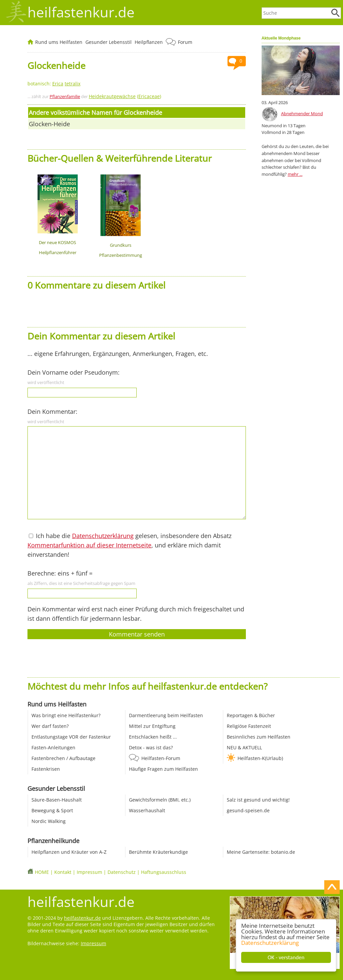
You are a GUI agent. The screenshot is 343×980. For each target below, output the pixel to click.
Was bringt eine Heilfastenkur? (66, 715)
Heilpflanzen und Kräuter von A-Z (69, 852)
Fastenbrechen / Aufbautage (63, 758)
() (125, 96)
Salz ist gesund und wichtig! (258, 800)
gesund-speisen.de (248, 810)
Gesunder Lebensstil (109, 42)
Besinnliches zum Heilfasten (259, 737)
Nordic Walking (49, 821)
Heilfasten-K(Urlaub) (260, 758)
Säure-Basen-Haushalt (57, 800)
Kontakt (63, 872)
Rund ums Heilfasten (59, 42)
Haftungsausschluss (164, 872)
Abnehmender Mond (302, 114)
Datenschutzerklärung (270, 943)
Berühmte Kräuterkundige (158, 852)
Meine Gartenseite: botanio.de (261, 852)
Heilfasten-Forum (161, 758)
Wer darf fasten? (50, 726)
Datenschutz (122, 872)
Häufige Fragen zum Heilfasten (163, 769)
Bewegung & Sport (52, 810)
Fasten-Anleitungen (53, 747)
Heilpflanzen (149, 42)
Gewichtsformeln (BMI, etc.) (160, 800)
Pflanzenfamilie (65, 96)
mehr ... (295, 174)
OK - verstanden (286, 957)
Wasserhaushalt (147, 810)
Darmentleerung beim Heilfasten (166, 715)
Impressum (89, 872)
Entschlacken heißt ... (153, 737)
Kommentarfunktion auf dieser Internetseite (89, 545)
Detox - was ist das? (151, 747)
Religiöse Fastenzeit (249, 726)
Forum (185, 42)
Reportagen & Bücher (251, 715)
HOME (42, 872)
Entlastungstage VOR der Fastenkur (71, 737)
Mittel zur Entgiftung (152, 726)
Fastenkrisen (46, 769)
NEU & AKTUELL (244, 747)
